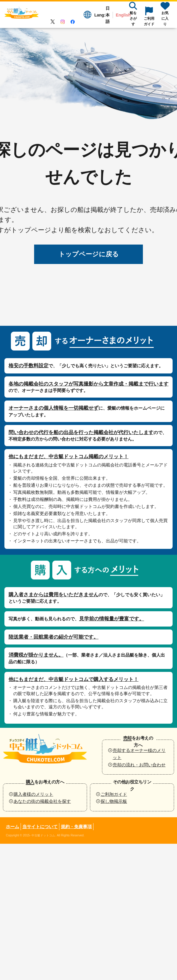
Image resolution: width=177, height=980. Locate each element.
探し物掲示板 (114, 801)
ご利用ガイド (114, 794)
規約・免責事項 (76, 827)
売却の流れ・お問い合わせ (139, 765)
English (123, 15)
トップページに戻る (89, 254)
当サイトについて (40, 827)
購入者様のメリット (33, 794)
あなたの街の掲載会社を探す (42, 801)
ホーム (12, 827)
